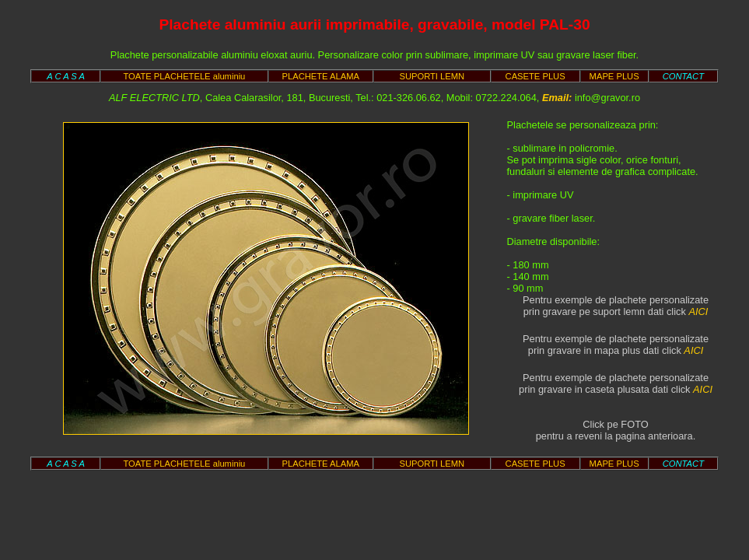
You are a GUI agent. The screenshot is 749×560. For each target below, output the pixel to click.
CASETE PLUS (535, 76)
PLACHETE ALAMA (321, 76)
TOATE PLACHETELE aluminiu (184, 76)
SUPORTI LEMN (432, 76)
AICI (698, 311)
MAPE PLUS (614, 76)
